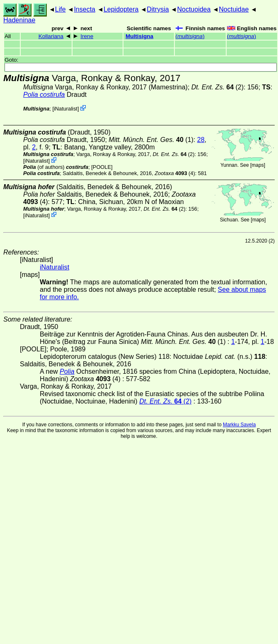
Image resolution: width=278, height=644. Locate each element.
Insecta (85, 9)
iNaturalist (66, 109)
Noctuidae (234, 9)
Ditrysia (158, 9)
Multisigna (139, 36)
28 (201, 140)
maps (257, 165)
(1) (151, 140)
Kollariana (51, 36)
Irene (87, 36)
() (190, 36)
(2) (218, 87)
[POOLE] (102, 167)
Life (60, 9)
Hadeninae (19, 20)
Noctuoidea (194, 9)
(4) (175, 173)
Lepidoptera (121, 9)
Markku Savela (239, 425)
